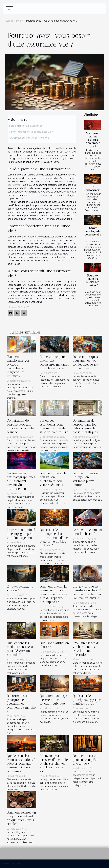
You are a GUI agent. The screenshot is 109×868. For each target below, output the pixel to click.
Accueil (9, 21)
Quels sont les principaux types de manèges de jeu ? (87, 700)
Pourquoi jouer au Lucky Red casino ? (93, 280)
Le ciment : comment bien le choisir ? (87, 532)
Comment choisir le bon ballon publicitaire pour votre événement (53, 479)
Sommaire (19, 120)
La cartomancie (93, 189)
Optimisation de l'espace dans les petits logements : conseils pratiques (85, 426)
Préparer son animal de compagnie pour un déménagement (21, 534)
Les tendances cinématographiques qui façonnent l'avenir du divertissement (21, 481)
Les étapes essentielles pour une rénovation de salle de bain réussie (54, 426)
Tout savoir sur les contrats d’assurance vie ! (93, 140)
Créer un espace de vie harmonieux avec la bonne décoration (86, 649)
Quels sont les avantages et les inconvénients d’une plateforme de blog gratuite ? (54, 538)
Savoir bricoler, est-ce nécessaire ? (93, 233)
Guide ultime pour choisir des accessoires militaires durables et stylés (54, 363)
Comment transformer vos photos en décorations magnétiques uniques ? (18, 366)
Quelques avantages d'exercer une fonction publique (54, 700)
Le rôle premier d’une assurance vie (27, 126)
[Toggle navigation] (9, 9)
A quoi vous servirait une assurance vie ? (30, 138)
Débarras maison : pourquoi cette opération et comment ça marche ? (21, 704)
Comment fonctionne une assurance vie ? (31, 132)
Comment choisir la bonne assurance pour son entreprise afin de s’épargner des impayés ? (53, 594)
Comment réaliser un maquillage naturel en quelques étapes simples (21, 818)
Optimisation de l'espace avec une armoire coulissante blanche (20, 426)
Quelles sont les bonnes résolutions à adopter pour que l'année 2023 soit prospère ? (21, 764)
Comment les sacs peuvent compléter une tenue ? (86, 760)
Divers (19, 21)
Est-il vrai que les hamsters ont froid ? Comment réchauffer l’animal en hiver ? (87, 592)
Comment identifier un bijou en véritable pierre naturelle (86, 479)
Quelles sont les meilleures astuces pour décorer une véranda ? (20, 649)
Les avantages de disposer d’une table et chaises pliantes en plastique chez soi (54, 764)
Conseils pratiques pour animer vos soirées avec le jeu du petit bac (85, 363)
